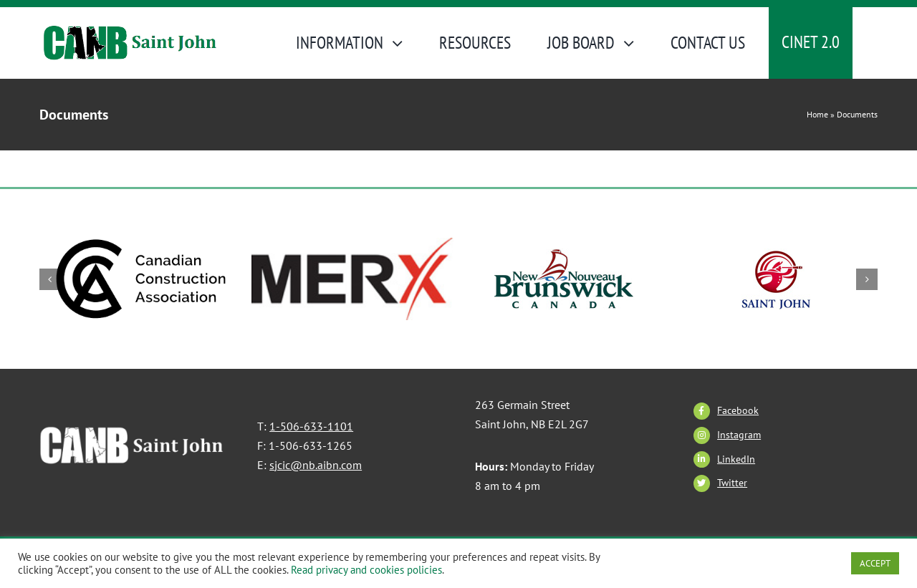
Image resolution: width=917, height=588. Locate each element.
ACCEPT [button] (875, 563)
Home (817, 114)
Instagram (739, 435)
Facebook (738, 410)
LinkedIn (736, 459)
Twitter (732, 483)
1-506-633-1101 (311, 426)
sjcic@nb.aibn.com (316, 465)
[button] (50, 279)
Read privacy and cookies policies (366, 570)
